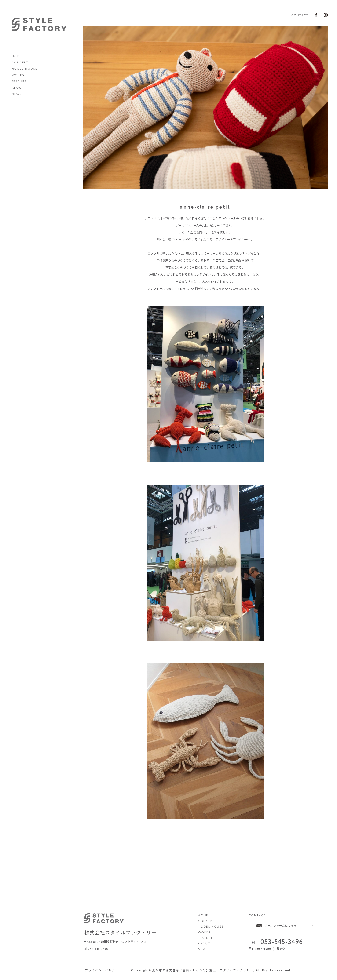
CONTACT (300, 15)
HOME (17, 56)
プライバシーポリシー (102, 970)
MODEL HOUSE (24, 69)
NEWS (17, 94)
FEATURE (19, 81)
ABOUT (18, 87)
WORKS (18, 75)
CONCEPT (20, 62)
